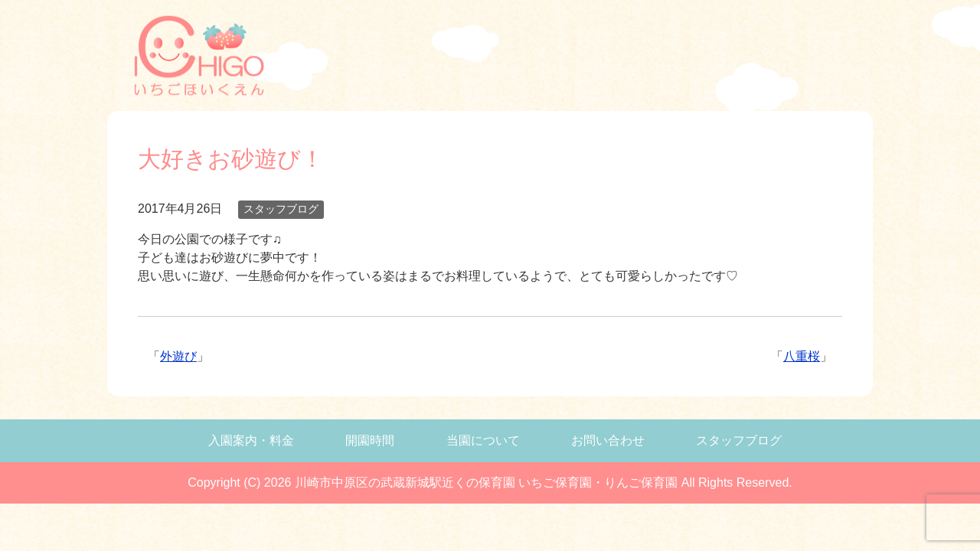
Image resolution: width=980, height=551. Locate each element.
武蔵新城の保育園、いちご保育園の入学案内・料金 (398, 59)
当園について (483, 440)
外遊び (178, 356)
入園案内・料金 (251, 440)
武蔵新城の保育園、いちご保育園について (599, 59)
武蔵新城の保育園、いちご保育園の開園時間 (503, 59)
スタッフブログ (281, 209)
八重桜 (802, 356)
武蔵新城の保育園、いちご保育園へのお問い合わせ (695, 59)
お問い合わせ (608, 440)
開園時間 (370, 440)
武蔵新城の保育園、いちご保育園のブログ (771, 59)
